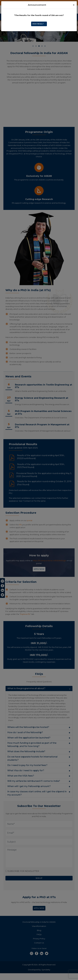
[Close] (74, 5)
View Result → (39, 24)
